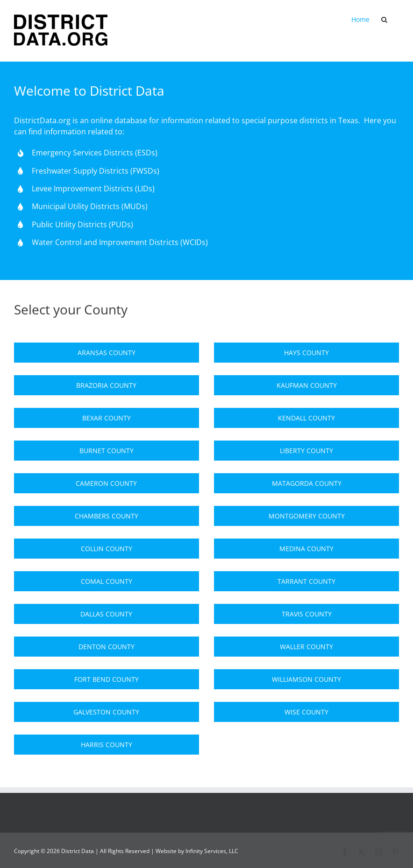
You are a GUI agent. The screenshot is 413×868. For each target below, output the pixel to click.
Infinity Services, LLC (212, 851)
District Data (78, 851)
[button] (384, 20)
